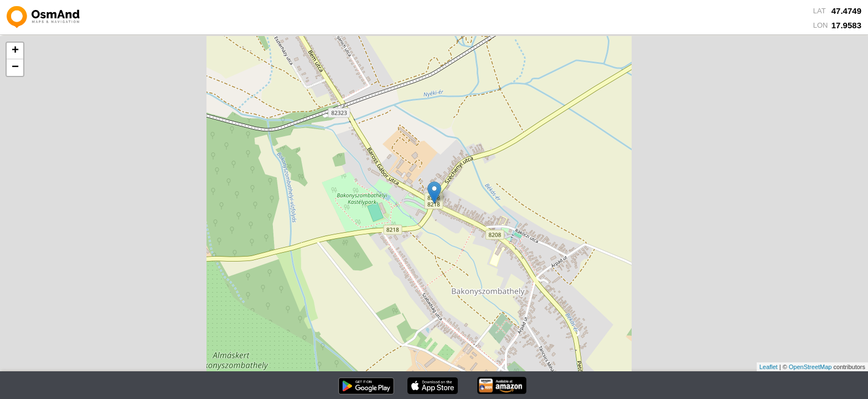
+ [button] (15, 51)
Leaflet (769, 367)
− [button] (15, 68)
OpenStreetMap (810, 367)
